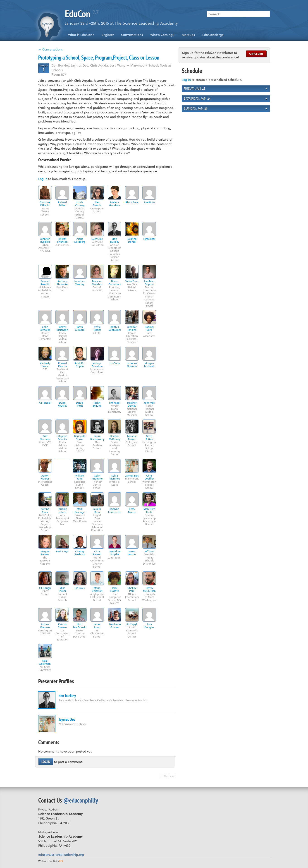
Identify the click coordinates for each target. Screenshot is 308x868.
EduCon (82, 14)
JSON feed (167, 776)
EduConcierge (213, 35)
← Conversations (50, 49)
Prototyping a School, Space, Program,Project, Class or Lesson (99, 58)
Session (44, 68)
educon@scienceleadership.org (61, 855)
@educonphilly (81, 800)
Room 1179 (59, 74)
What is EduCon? (81, 35)
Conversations (132, 35)
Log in (43, 179)
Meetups (188, 35)
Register (108, 35)
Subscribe (256, 54)
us (58, 861)
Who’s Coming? (162, 35)
